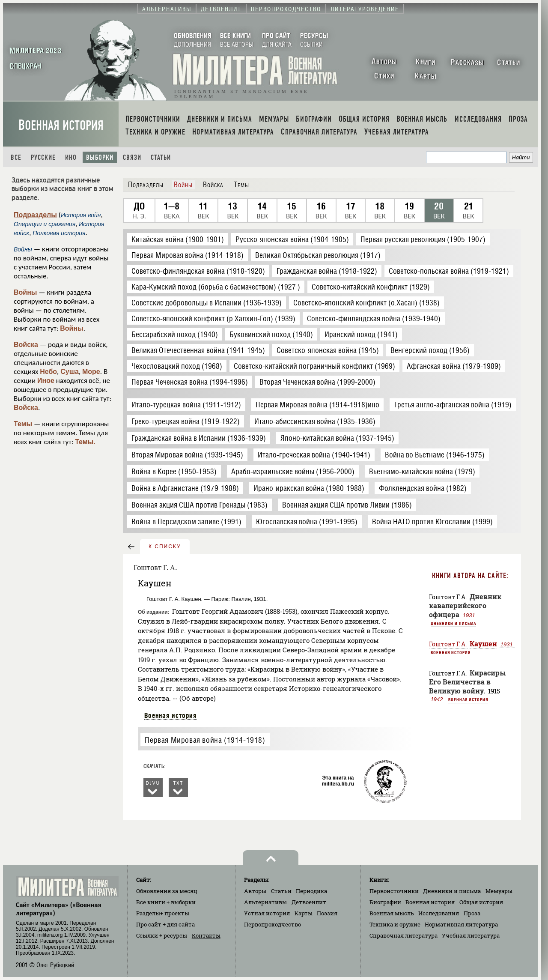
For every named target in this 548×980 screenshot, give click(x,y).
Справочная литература (404, 935)
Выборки (100, 157)
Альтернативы (265, 902)
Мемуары (499, 891)
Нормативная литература (461, 924)
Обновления (167, 891)
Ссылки (162, 935)
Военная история (61, 125)
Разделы (163, 913)
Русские (43, 157)
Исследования (439, 913)
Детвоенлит (309, 902)
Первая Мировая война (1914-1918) (205, 740)
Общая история (481, 902)
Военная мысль (392, 913)
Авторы (255, 891)
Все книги (166, 902)
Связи (132, 157)
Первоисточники (394, 891)
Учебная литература (471, 935)
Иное (46, 381)
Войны (25, 292)
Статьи (161, 157)
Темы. (85, 442)
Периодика (311, 891)
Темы (23, 424)
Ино (71, 157)
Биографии (385, 902)
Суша (70, 372)
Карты (304, 913)
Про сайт (165, 924)
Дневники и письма (453, 623)
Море (91, 372)
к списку (165, 547)
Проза (472, 913)
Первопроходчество (273, 924)
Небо (48, 372)
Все (16, 157)
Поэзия (327, 913)
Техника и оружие (395, 924)
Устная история (267, 913)
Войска (26, 345)
